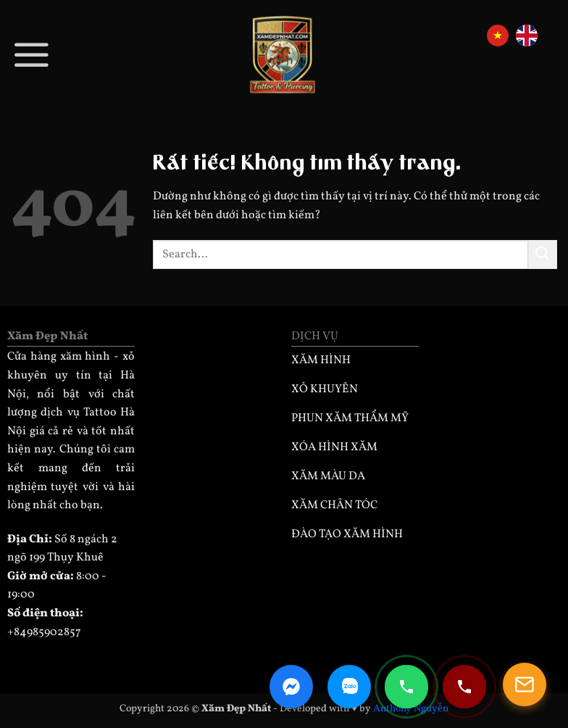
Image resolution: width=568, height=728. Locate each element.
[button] (32, 54)
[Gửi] (543, 254)
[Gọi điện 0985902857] (406, 687)
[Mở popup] (525, 684)
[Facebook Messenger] (291, 687)
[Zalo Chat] (349, 687)
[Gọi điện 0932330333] (464, 687)
